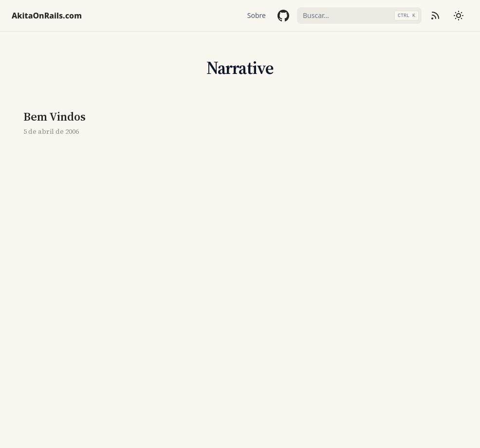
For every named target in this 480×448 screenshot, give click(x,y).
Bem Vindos (55, 117)
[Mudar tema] (459, 16)
